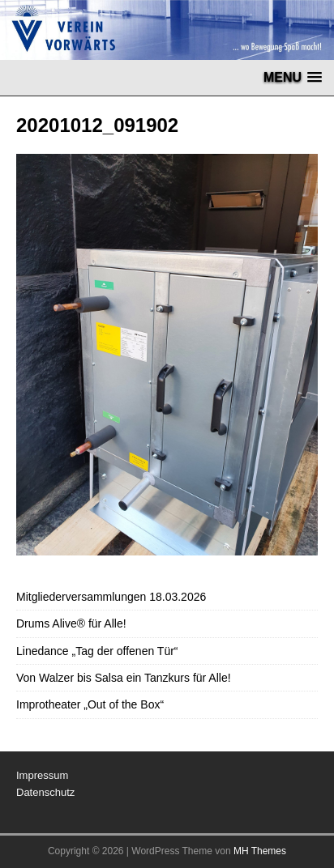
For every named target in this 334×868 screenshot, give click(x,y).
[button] (293, 77)
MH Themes (260, 851)
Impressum (42, 775)
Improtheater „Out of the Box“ (90, 704)
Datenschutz (45, 792)
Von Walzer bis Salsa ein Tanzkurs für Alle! (124, 678)
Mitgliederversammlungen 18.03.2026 (111, 597)
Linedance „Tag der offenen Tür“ (97, 651)
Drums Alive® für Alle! (71, 623)
